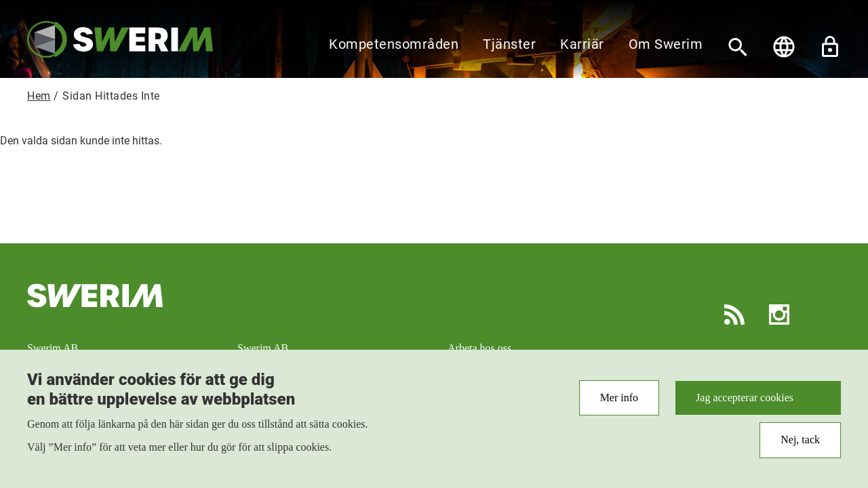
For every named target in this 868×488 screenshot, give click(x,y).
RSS (734, 314)
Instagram (779, 314)
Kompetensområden (394, 44)
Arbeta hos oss (479, 348)
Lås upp (830, 47)
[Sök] (738, 47)
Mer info (619, 404)
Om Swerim (666, 44)
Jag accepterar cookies (745, 404)
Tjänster (509, 44)
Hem (39, 96)
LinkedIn (824, 314)
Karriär (582, 44)
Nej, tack (800, 446)
